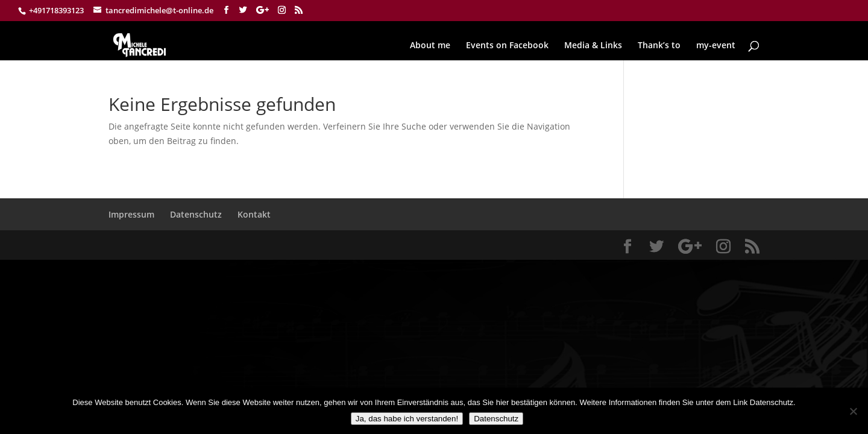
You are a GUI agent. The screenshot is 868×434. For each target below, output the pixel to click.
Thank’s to (659, 46)
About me (430, 46)
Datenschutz (196, 214)
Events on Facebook (507, 46)
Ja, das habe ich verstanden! (407, 419)
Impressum (131, 214)
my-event (716, 46)
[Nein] (853, 411)
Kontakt (254, 214)
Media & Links (593, 46)
